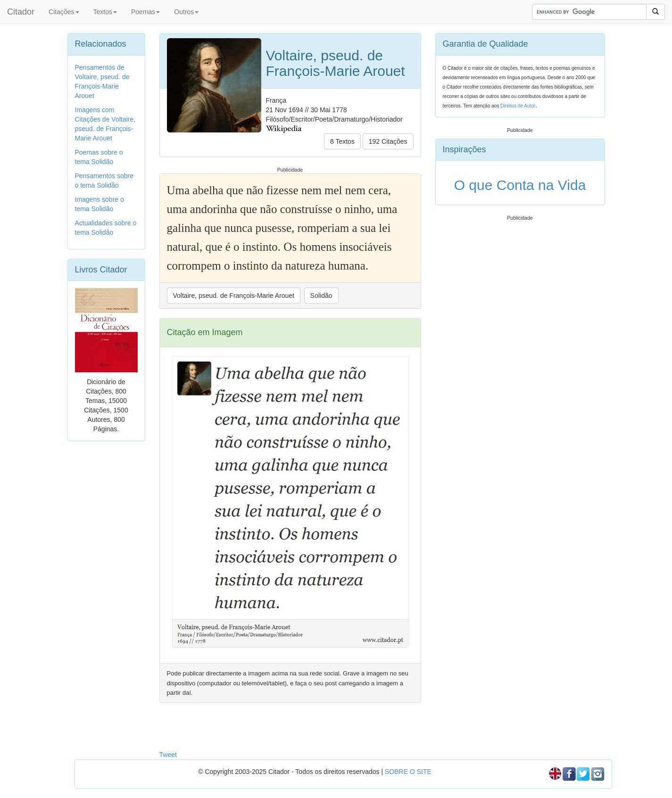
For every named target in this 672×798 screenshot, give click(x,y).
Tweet (168, 755)
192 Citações (388, 141)
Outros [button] (186, 12)
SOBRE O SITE (408, 772)
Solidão (321, 296)
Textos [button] (105, 12)
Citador (21, 12)
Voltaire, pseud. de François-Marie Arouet (234, 296)
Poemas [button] (145, 12)
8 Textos (342, 141)
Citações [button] (64, 12)
